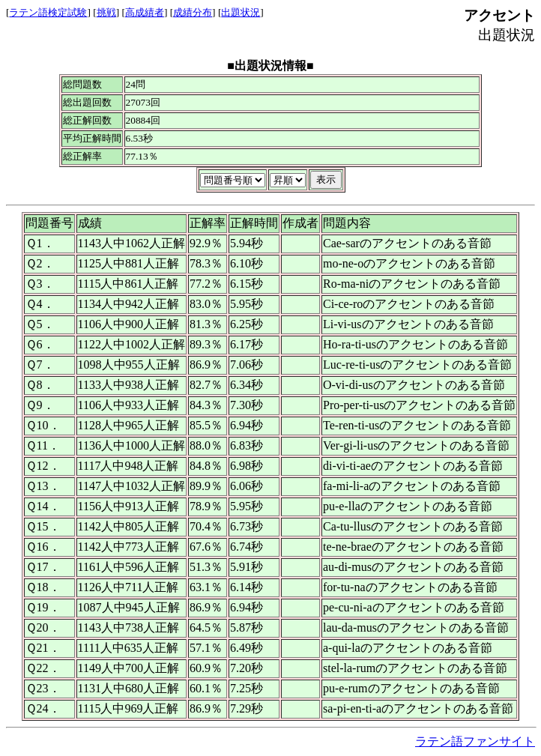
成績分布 (193, 12)
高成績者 (145, 12)
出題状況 (241, 12)
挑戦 (106, 12)
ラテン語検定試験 (48, 12)
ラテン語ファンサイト (475, 741)
